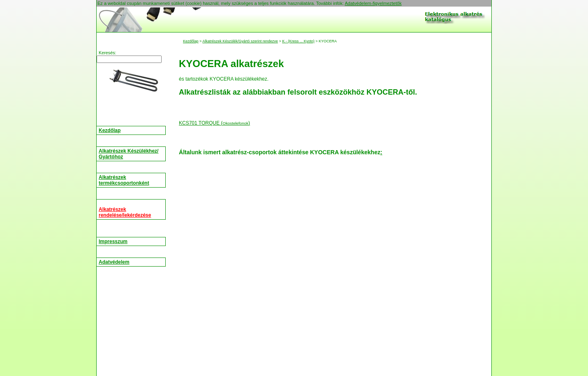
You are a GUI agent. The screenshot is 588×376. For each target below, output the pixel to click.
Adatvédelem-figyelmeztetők (373, 3)
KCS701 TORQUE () (214, 123)
